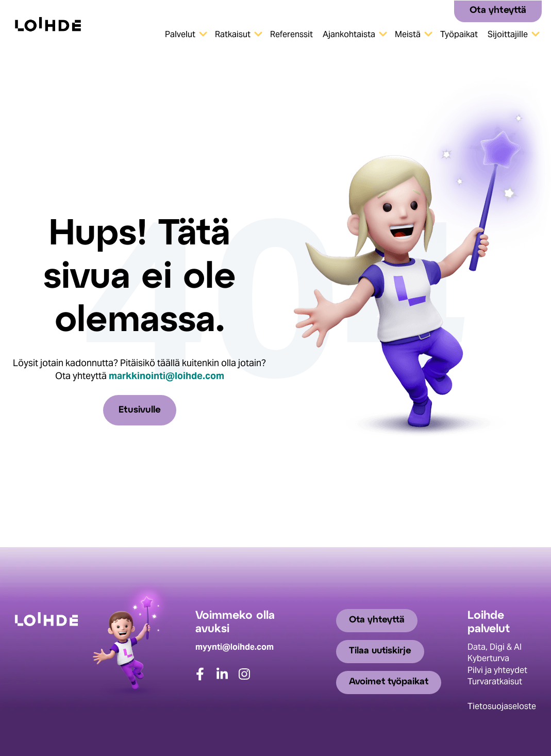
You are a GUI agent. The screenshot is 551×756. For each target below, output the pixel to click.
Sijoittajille (508, 34)
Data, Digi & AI (495, 646)
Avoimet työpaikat (389, 683)
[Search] (443, 11)
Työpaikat (459, 34)
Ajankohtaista (349, 34)
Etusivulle (140, 410)
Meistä (408, 34)
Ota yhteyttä (498, 11)
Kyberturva (488, 658)
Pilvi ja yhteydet (497, 670)
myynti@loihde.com (235, 646)
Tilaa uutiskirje (381, 652)
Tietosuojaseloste (502, 706)
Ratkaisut (233, 34)
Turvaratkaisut (495, 681)
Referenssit (291, 34)
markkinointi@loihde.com (166, 376)
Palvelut (180, 34)
